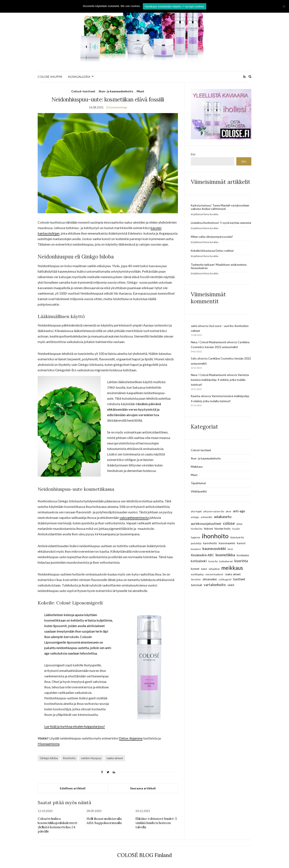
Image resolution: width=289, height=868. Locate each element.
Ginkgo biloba (49, 758)
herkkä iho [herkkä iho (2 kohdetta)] (197, 529)
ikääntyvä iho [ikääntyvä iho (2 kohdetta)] (237, 537)
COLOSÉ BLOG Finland (144, 855)
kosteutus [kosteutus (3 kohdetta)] (243, 555)
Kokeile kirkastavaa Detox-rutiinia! (212, 251)
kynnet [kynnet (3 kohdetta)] (195, 569)
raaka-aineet (115, 758)
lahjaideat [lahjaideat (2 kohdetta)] (214, 569)
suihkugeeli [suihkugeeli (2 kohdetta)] (225, 579)
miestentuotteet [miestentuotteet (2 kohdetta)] (214, 574)
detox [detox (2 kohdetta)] (239, 524)
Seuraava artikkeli (143, 788)
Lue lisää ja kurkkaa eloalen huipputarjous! (75, 726)
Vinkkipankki (199, 491)
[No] (284, 6)
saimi (194, 326)
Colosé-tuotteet (83, 91)
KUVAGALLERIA (79, 77)
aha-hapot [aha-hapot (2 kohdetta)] (196, 511)
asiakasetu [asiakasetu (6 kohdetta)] (223, 517)
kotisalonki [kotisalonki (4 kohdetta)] (199, 561)
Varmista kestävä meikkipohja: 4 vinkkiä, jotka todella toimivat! (220, 380)
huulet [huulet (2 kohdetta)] (236, 529)
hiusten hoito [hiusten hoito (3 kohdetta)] (223, 529)
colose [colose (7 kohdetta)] (229, 523)
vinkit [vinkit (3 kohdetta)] (231, 585)
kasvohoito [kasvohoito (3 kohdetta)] (210, 543)
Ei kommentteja (117, 107)
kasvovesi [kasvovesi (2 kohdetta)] (196, 549)
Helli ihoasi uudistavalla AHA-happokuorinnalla (104, 821)
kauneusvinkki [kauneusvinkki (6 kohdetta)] (214, 548)
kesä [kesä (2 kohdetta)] (230, 549)
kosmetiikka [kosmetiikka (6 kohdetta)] (225, 555)
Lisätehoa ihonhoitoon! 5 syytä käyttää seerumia (221, 223)
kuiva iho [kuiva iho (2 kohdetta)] (213, 561)
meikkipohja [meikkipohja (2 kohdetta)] (197, 574)
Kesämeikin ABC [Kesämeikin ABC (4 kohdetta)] (202, 555)
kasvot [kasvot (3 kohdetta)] (241, 543)
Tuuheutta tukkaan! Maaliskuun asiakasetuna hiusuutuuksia (219, 266)
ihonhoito (69, 758)
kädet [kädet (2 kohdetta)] (204, 569)
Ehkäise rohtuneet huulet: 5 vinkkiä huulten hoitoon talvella (156, 823)
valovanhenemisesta (134, 517)
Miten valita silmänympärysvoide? (212, 237)
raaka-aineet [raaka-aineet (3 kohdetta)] (233, 574)
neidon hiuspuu (91, 758)
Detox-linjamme (131, 738)
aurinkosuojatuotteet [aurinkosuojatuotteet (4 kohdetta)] (206, 524)
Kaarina (195, 396)
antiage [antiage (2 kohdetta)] (195, 517)
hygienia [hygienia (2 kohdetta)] (195, 537)
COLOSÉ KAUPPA (50, 77)
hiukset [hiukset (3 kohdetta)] (208, 529)
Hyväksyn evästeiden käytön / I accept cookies (175, 6)
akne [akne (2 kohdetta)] (228, 511)
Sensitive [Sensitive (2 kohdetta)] (196, 579)
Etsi (193, 154)
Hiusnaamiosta (49, 744)
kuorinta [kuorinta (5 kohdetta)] (241, 561)
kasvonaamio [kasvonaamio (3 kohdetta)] (227, 543)
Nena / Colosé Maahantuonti (208, 342)
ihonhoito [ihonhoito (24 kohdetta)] (215, 536)
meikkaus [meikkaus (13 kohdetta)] (232, 568)
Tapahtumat (198, 483)
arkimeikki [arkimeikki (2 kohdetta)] (206, 517)
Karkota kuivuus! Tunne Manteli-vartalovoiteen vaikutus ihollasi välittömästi (220, 207)
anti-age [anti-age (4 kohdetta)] (239, 511)
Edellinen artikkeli (73, 788)
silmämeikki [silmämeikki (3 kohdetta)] (210, 579)
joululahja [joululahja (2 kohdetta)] (196, 543)
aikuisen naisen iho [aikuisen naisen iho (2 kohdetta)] (214, 511)
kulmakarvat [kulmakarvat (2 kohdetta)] (226, 561)
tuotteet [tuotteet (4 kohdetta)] (239, 579)
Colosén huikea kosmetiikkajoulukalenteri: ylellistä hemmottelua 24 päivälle (58, 825)
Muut (140, 91)
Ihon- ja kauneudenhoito (116, 91)
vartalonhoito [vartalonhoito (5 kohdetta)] (215, 585)
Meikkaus (197, 467)
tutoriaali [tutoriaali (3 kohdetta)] (196, 585)
